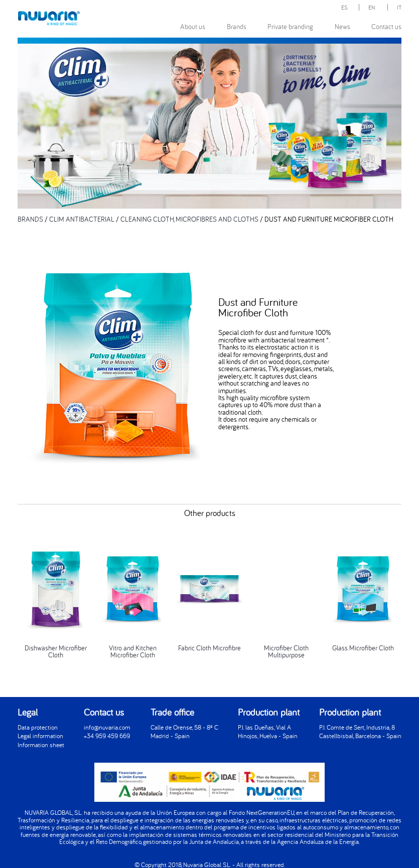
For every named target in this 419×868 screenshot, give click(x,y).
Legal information (40, 736)
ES (344, 7)
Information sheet (41, 745)
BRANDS (30, 219)
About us (193, 26)
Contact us (386, 26)
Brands (237, 26)
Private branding (290, 26)
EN (372, 7)
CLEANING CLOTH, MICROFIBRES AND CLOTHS (189, 219)
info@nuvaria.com (107, 727)
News (342, 26)
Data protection (38, 727)
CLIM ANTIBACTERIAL (82, 219)
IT (399, 7)
